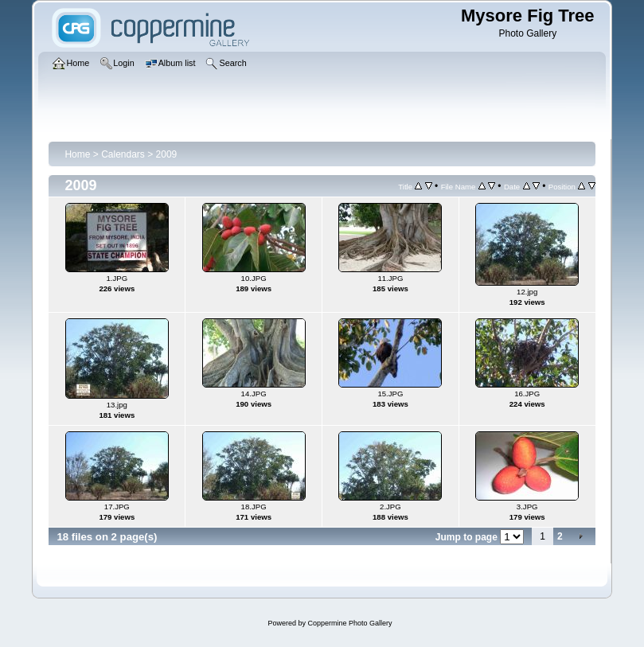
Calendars (123, 154)
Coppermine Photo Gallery (349, 623)
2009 (167, 154)
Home (77, 154)
